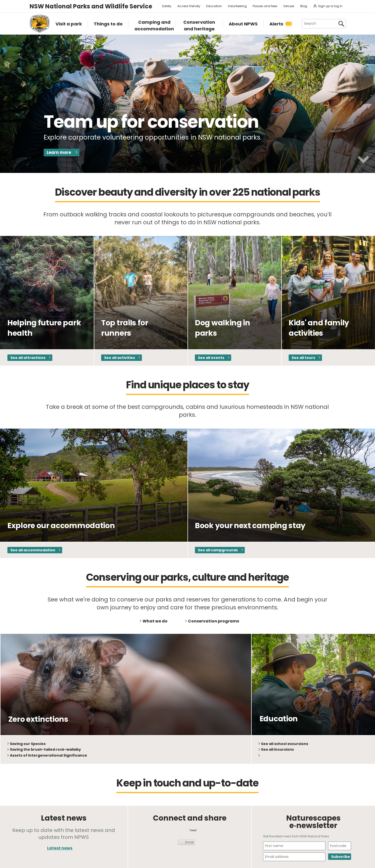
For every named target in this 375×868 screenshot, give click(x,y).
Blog (304, 6)
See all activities (120, 358)
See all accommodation (33, 550)
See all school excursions (285, 744)
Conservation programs (214, 621)
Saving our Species (28, 744)
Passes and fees (265, 6)
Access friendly (189, 6)
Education (214, 6)
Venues (289, 6)
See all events (211, 358)
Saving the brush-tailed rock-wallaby (45, 749)
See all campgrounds (218, 550)
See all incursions (277, 749)
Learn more (59, 152)
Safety (167, 6)
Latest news (60, 848)
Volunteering (237, 6)
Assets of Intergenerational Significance (48, 755)
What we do (155, 621)
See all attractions (28, 358)
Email (189, 842)
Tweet (193, 830)
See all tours (303, 358)
